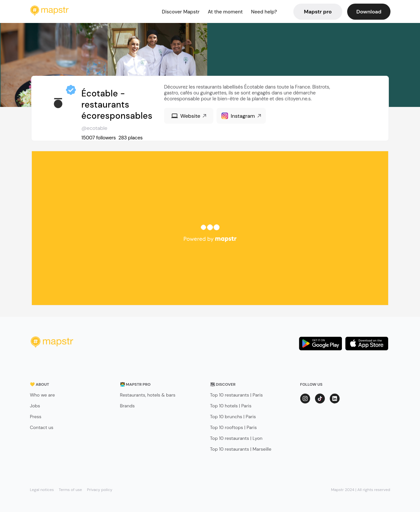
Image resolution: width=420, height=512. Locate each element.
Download (369, 12)
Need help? (264, 12)
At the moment (225, 12)
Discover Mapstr (181, 12)
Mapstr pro (318, 12)
